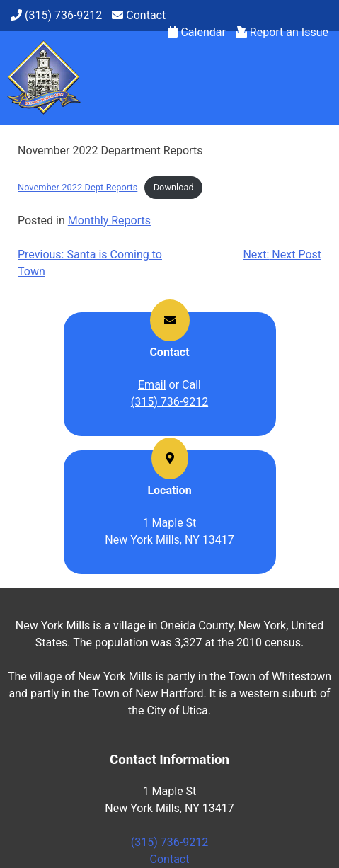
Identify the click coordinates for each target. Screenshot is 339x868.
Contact (170, 859)
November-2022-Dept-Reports (77, 187)
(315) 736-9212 (169, 402)
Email (152, 385)
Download (174, 187)
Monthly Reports (109, 221)
